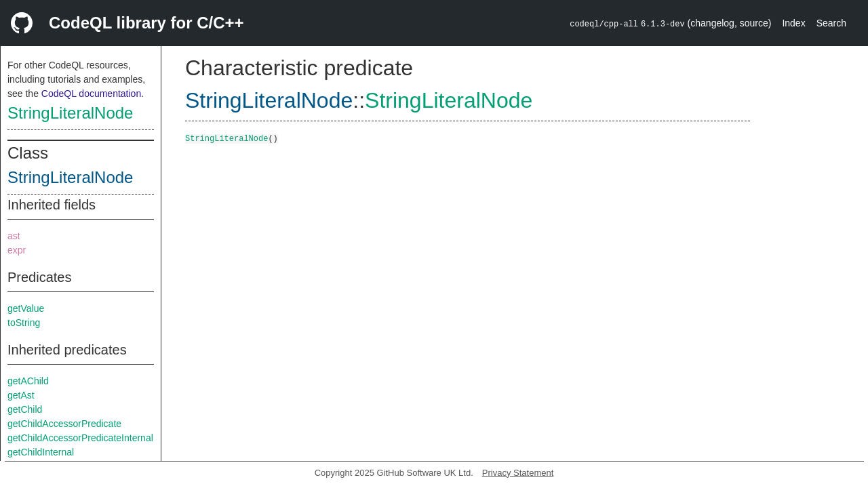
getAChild (28, 381)
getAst (21, 395)
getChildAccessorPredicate (64, 424)
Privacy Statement (518, 473)
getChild (25, 409)
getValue (26, 308)
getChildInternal (41, 452)
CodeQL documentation (91, 94)
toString (24, 323)
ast (14, 236)
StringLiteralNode (70, 113)
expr (17, 250)
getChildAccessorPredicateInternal (80, 438)
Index (793, 23)
